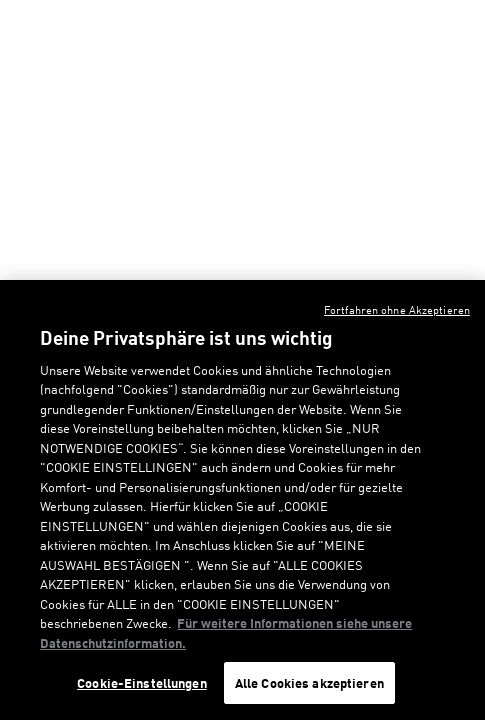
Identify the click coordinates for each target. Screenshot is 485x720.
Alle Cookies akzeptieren (309, 682)
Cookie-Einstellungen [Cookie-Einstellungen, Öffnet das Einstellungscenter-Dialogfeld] (142, 682)
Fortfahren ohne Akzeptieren (397, 309)
